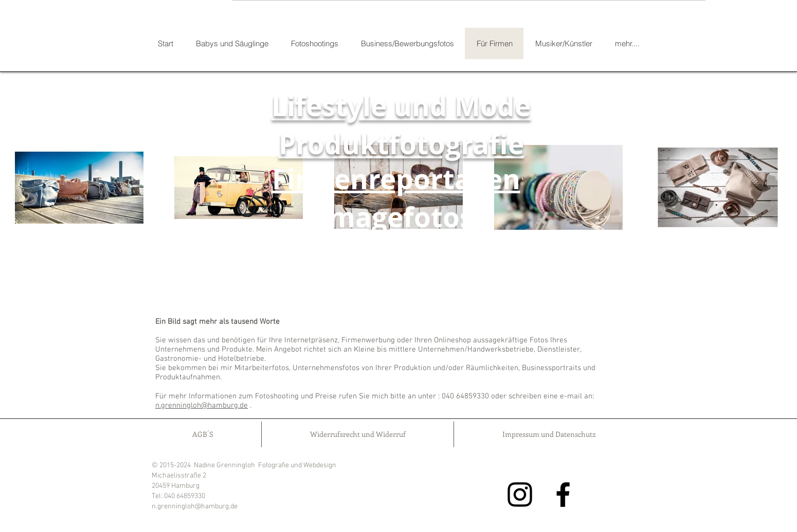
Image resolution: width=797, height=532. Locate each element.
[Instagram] (520, 494)
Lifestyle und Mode (401, 106)
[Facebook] (563, 494)
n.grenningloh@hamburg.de (202, 406)
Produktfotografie (401, 144)
